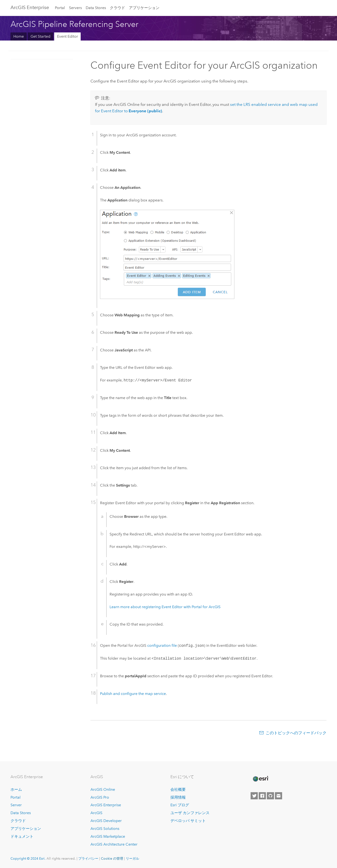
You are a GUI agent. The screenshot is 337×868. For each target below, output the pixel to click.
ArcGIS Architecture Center (114, 844)
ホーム (16, 789)
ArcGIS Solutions (105, 829)
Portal (60, 8)
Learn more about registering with (165, 607)
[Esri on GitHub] (270, 796)
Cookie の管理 (112, 858)
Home (19, 36)
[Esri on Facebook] (262, 796)
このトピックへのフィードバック (296, 733)
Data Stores (96, 8)
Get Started (40, 36)
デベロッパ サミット (188, 821)
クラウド (117, 8)
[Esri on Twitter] (254, 796)
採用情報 (178, 797)
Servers (75, 8)
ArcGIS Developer (106, 821)
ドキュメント (22, 836)
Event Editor (68, 36)
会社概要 (178, 789)
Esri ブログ (180, 805)
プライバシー (88, 858)
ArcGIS (96, 813)
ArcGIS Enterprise (30, 7)
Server (16, 805)
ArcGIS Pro (100, 797)
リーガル (132, 858)
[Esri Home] (260, 779)
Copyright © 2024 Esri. (28, 858)
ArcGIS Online (103, 789)
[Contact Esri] (279, 796)
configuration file (162, 646)
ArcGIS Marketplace (108, 836)
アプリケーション (144, 8)
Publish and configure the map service (133, 694)
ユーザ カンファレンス (190, 813)
